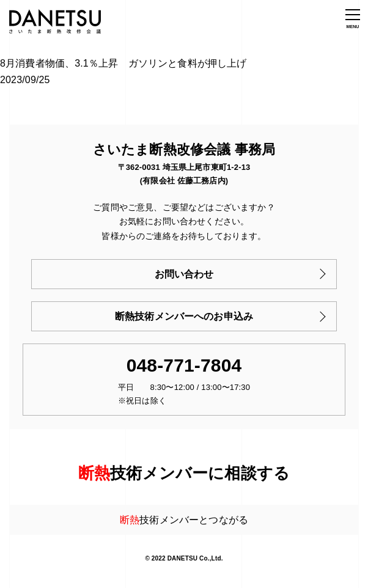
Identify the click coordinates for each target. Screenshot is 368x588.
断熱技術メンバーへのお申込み (184, 316)
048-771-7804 (184, 365)
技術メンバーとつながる (184, 520)
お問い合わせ (184, 274)
